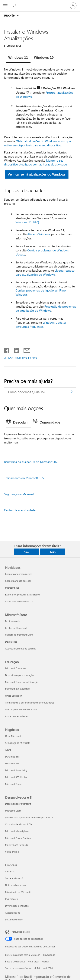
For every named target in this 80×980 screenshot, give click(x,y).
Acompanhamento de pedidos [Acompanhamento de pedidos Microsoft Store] (20, 649)
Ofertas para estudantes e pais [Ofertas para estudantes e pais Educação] (21, 709)
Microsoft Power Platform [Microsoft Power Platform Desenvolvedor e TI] (18, 838)
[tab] (18, 58)
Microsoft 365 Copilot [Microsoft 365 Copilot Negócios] (16, 777)
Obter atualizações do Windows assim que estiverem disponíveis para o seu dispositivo (37, 143)
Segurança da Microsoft (19, 494)
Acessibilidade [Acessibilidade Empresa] (13, 913)
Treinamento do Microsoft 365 (24, 478)
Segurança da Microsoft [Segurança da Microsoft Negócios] (17, 743)
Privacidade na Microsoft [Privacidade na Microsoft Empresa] (18, 892)
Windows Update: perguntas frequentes (41, 325)
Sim (26, 552)
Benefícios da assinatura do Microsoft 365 (31, 462)
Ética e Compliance (15, 961)
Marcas (46, 961)
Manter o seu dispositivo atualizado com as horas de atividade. (36, 162)
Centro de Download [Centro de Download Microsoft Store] (16, 628)
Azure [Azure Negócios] (8, 750)
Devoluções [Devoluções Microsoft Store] (11, 642)
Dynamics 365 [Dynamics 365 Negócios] (12, 757)
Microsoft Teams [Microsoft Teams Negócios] (14, 784)
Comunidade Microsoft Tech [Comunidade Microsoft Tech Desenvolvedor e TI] (20, 824)
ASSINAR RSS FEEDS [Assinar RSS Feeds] (23, 358)
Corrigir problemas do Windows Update (42, 252)
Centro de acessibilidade (20, 510)
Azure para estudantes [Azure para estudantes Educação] (17, 716)
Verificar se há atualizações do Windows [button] (37, 174)
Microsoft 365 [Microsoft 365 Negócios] (12, 763)
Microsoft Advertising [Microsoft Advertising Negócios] (16, 770)
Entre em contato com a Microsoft (23, 955)
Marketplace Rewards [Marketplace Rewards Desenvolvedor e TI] (16, 845)
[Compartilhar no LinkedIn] (15, 349)
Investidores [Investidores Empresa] (11, 899)
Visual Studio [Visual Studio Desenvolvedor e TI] (12, 852)
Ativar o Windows (39, 234)
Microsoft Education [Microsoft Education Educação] (15, 668)
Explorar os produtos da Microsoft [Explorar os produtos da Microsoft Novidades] (23, 594)
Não (53, 552)
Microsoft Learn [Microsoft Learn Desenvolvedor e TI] (13, 811)
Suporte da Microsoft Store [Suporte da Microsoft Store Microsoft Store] (19, 635)
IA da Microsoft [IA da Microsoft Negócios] (13, 736)
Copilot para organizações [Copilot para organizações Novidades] (19, 574)
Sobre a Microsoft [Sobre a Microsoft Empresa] (14, 878)
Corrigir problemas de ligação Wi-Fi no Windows (41, 292)
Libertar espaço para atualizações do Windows (45, 272)
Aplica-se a (14, 46)
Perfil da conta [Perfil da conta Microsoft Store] (13, 621)
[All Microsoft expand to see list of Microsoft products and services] (5, 6)
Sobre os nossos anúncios (18, 968)
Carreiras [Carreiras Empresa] (10, 871)
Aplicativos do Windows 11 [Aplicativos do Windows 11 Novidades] (19, 601)
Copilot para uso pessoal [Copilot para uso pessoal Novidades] (18, 581)
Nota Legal (33, 961)
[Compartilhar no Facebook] (7, 349)
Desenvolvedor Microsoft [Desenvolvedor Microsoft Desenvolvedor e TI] (18, 804)
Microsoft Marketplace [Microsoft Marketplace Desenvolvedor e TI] (17, 831)
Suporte (9, 15)
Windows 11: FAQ (27, 222)
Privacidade (49, 955)
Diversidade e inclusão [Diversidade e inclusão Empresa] (17, 906)
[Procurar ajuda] (15, 6)
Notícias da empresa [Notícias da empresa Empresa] (16, 885)
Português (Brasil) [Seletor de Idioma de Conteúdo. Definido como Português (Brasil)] (21, 932)
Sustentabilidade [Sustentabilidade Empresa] (14, 919)
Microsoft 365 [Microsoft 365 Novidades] (12, 588)
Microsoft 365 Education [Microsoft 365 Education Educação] (18, 689)
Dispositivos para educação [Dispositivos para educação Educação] (19, 675)
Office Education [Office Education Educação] (14, 696)
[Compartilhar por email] (25, 349)
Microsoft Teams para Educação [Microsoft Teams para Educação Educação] (22, 682)
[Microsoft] (40, 3)
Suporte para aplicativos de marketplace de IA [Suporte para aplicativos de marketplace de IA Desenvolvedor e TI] (29, 817)
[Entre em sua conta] (73, 6)
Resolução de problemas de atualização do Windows (46, 308)
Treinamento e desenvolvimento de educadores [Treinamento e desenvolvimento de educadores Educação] (30, 703)
